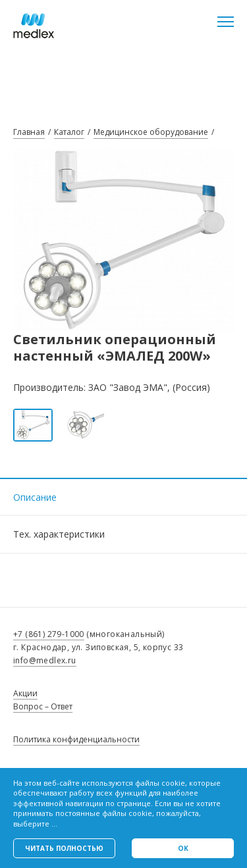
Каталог (69, 132)
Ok (183, 848)
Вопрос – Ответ (43, 706)
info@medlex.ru (45, 660)
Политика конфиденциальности (76, 739)
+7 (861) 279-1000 (49, 634)
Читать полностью (64, 848)
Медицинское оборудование (151, 132)
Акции (25, 693)
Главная (29, 132)
